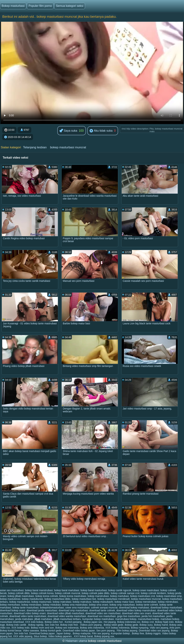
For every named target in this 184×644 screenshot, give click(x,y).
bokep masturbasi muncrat (68, 147)
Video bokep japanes (60, 636)
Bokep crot (148, 622)
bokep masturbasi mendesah (114, 599)
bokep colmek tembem (154, 593)
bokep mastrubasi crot (143, 596)
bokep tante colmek (147, 605)
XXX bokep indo (20, 628)
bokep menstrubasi (146, 602)
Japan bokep (64, 633)
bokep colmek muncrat (68, 593)
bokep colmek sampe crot (125, 593)
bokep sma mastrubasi (75, 605)
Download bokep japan (42, 633)
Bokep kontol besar (11, 631)
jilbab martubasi (43, 619)
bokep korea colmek (47, 596)
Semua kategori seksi (70, 6)
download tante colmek (102, 610)
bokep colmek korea (42, 593)
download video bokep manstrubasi (136, 610)
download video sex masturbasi (103, 613)
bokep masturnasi (41, 602)
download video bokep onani (30, 613)
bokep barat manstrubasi (39, 590)
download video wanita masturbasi (67, 616)
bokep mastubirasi (10, 599)
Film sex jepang (101, 633)
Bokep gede (131, 625)
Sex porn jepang (106, 631)
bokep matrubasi (62, 602)
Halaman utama (76, 641)
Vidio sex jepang (159, 628)
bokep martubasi (119, 596)
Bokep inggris (153, 633)
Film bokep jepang (127, 631)
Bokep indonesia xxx (129, 622)
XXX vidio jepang (23, 636)
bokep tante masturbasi (26, 608)
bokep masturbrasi (20, 602)
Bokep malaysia (82, 633)
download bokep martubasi (134, 608)
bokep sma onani (99, 605)
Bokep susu (146, 625)
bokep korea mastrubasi (73, 596)
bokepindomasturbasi (52, 608)
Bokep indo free (69, 625)
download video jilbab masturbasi (66, 613)
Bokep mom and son (42, 628)
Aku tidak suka (101, 131)
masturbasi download (12, 622)
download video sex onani (136, 613)
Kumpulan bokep (121, 633)
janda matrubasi (24, 619)
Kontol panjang (73, 622)
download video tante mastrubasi (28, 616)
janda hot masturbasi (153, 616)
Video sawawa (31, 631)
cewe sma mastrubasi (77, 608)
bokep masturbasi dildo (57, 599)
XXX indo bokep (34, 622)
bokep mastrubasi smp (169, 596)
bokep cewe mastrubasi (146, 590)
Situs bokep (40, 636)
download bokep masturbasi (166, 608)
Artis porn (175, 628)
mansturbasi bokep (148, 619)
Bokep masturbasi (13, 6)
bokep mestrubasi (31, 605)
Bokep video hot (54, 622)
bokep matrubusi (82, 602)
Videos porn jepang (91, 625)
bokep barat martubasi (67, 590)
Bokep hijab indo (164, 622)
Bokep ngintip (36, 625)
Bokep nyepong (140, 628)
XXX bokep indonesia (118, 628)
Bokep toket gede (113, 625)
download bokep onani (13, 610)
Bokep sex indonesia (67, 628)
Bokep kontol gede (51, 631)
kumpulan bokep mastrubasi (98, 619)
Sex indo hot (52, 625)
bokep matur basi (124, 602)
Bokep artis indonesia (92, 628)
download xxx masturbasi (101, 616)
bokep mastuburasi (32, 599)
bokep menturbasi (10, 605)
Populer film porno (40, 6)
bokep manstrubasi (98, 596)
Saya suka (68, 131)
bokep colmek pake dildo (95, 593)
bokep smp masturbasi (122, 605)
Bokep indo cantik (17, 625)
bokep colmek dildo (19, 593)
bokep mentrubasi (168, 602)
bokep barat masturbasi (94, 590)
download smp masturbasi (73, 610)
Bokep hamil (161, 625)
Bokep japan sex (93, 622)
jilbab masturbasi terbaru (67, 619)
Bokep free (138, 633)
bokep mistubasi (52, 605)
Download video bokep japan (79, 631)
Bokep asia (176, 625)
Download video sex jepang (154, 631)
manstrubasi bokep (126, 619)
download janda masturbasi (42, 610)
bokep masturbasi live (84, 599)
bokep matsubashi (103, 602)
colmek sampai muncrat (104, 608)
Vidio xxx (5, 628)
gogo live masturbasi (128, 616)
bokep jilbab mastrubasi (21, 596)
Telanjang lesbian (35, 147)
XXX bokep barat (83, 636)
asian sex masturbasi (12, 590)
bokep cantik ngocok (120, 590)
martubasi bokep (170, 619)
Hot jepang (110, 622)
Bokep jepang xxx (104, 636)
